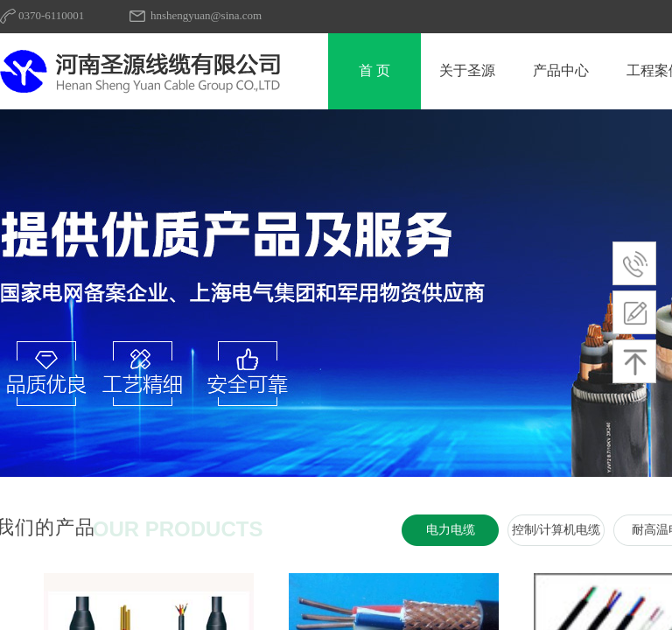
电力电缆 (451, 530)
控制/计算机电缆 (556, 530)
